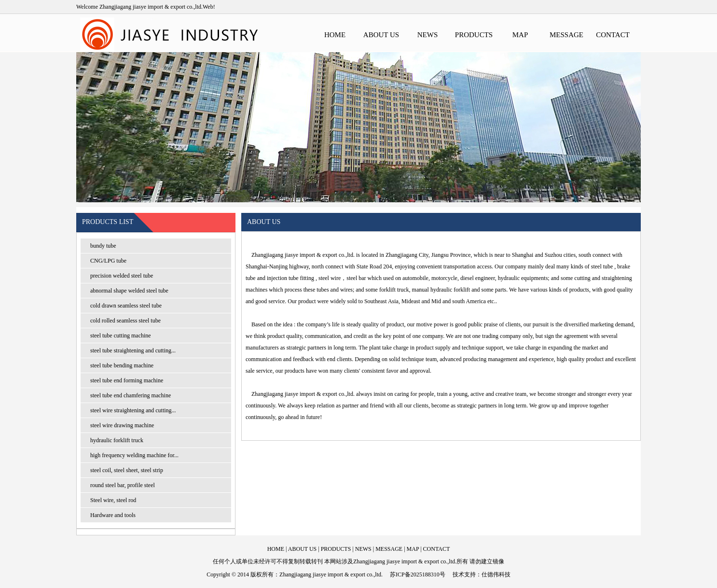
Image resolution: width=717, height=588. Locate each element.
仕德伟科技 (496, 574)
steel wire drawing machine (122, 425)
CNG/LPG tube (108, 261)
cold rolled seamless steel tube (125, 321)
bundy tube (103, 246)
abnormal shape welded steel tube (129, 291)
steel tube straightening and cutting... (133, 350)
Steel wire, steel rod (113, 500)
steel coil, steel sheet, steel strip (127, 470)
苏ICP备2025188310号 (418, 574)
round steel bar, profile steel (123, 485)
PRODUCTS (474, 35)
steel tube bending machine (122, 365)
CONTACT (613, 35)
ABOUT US (381, 35)
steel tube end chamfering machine (131, 395)
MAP (520, 35)
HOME (335, 35)
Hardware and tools (113, 515)
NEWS (428, 35)
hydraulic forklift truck (117, 440)
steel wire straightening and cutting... (133, 410)
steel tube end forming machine (127, 380)
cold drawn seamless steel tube (126, 306)
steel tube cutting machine (121, 336)
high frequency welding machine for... (134, 455)
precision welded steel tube (122, 276)
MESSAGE (566, 35)
